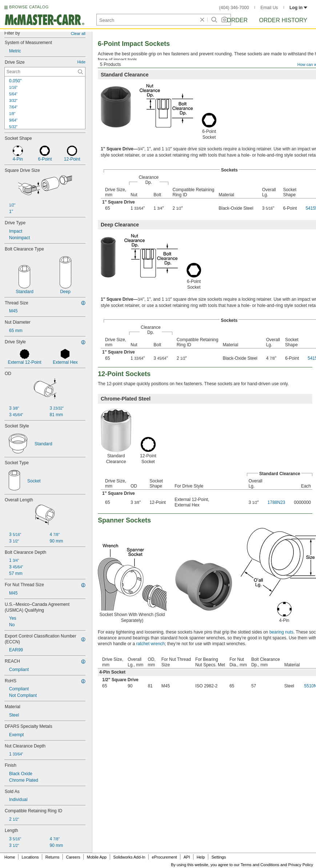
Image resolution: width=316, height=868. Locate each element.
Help (201, 857)
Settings (219, 857)
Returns (53, 857)
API (187, 857)
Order (237, 20)
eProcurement (165, 857)
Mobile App (97, 857)
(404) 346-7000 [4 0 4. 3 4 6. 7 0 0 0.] (234, 8)
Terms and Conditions (260, 865)
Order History (283, 20)
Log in (298, 8)
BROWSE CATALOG (29, 7)
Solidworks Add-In (129, 857)
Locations (30, 857)
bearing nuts (281, 632)
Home (10, 857)
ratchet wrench (150, 644)
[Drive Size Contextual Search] (45, 72)
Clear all (78, 33)
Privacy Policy (301, 865)
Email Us (269, 8)
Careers (73, 857)
